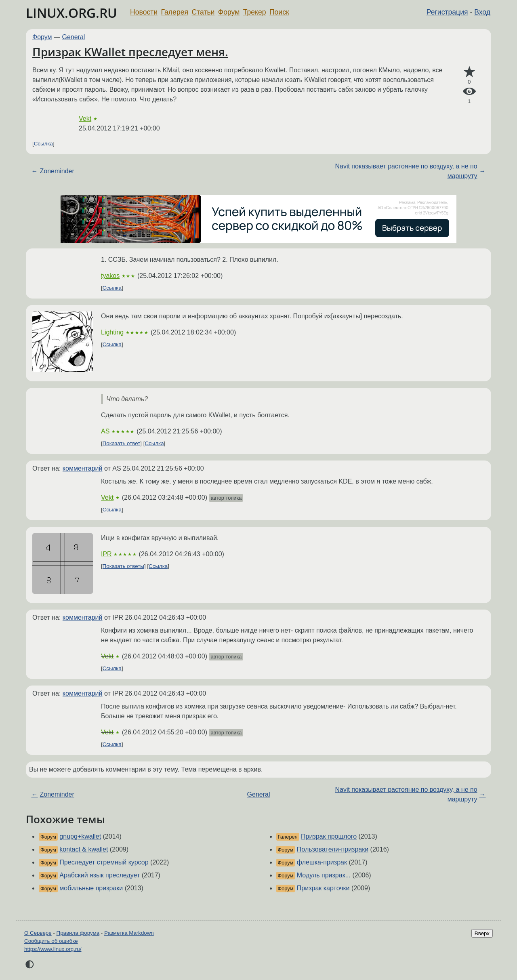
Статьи (203, 12)
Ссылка (43, 144)
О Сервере (38, 933)
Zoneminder (57, 171)
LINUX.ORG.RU (71, 13)
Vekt (85, 119)
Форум (229, 12)
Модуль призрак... (324, 875)
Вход (482, 12)
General (74, 37)
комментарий (83, 468)
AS (105, 431)
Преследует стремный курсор (104, 862)
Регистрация (447, 12)
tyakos (110, 276)
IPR (106, 554)
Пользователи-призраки (333, 849)
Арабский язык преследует (100, 875)
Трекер (255, 12)
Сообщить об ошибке (51, 941)
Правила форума (78, 933)
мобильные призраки (91, 888)
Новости (144, 12)
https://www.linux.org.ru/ (53, 949)
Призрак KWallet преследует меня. (130, 52)
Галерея (175, 12)
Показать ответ (122, 443)
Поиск (279, 12)
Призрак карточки (323, 888)
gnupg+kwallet (80, 836)
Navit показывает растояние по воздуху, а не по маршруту (406, 171)
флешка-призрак (322, 862)
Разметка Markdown (129, 933)
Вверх (482, 933)
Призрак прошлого (329, 836)
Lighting (112, 332)
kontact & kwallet (84, 849)
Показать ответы (123, 566)
